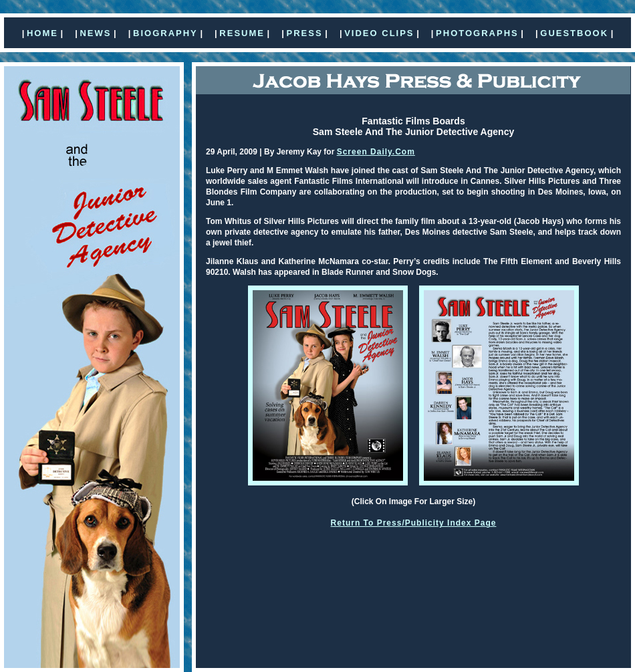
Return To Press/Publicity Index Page (414, 523)
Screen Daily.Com (376, 152)
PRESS (305, 33)
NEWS (95, 33)
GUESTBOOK (574, 33)
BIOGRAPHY (165, 33)
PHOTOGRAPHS (477, 33)
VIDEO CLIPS (379, 33)
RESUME (242, 33)
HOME (42, 33)
